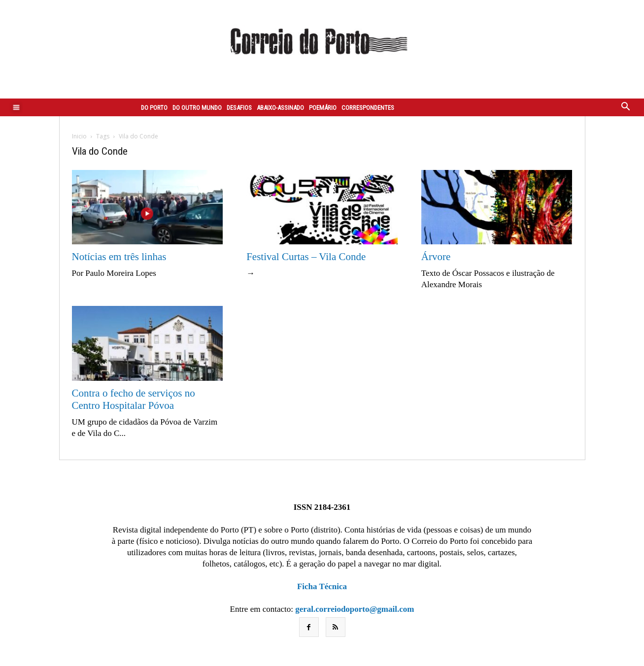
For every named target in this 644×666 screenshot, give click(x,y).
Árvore (436, 257)
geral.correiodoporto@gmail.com (355, 609)
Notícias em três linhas (119, 257)
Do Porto (154, 108)
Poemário (323, 108)
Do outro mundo (197, 108)
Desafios (239, 108)
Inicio (79, 136)
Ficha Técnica (322, 586)
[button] (626, 107)
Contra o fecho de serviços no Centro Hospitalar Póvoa (134, 399)
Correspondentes (368, 108)
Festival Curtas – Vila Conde (306, 257)
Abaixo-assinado (280, 108)
